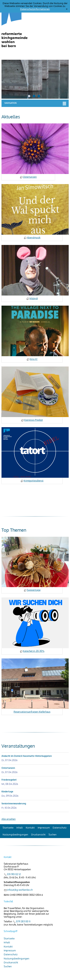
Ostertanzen (30, 177)
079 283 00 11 (23, 921)
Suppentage (34, 590)
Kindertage (7, 792)
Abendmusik (34, 237)
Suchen (53, 834)
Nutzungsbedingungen (15, 834)
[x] (67, 9)
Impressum (44, 828)
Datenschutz (60, 828)
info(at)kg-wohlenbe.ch (20, 890)
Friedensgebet (9, 780)
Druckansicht (38, 834)
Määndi (34, 298)
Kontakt (30, 828)
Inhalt (20, 828)
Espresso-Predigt (34, 420)
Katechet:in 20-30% (34, 651)
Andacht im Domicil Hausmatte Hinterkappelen (27, 756)
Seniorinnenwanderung (14, 803)
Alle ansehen (9, 819)
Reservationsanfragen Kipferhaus (32, 712)
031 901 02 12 (14, 874)
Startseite (8, 828)
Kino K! (34, 359)
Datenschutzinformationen (35, 9)
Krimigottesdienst (34, 481)
